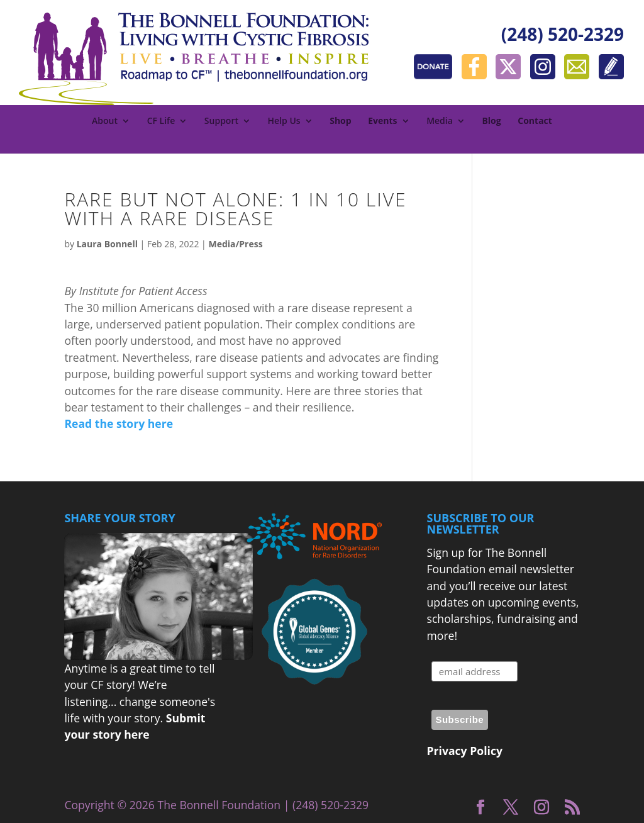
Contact (535, 121)
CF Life (161, 121)
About (105, 121)
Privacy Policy (465, 751)
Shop (340, 121)
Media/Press (235, 244)
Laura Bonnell (107, 244)
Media (440, 121)
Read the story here (119, 423)
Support (221, 121)
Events (382, 121)
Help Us (284, 121)
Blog (491, 121)
